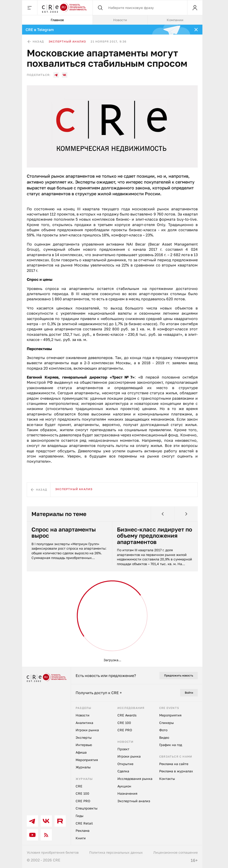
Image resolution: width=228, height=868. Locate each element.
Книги (81, 838)
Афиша (81, 752)
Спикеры (166, 723)
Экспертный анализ (67, 41)
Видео (164, 737)
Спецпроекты (87, 808)
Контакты (167, 779)
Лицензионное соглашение (176, 852)
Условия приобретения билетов (53, 852)
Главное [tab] (57, 20)
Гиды (79, 816)
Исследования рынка (135, 779)
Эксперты (84, 737)
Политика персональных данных (116, 852)
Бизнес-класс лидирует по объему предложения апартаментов (155, 536)
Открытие (125, 764)
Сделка (123, 771)
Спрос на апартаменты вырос (64, 533)
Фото (163, 730)
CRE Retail (84, 823)
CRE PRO (83, 801)
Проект (123, 749)
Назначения (127, 793)
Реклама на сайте (174, 764)
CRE (79, 786)
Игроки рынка (87, 730)
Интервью (84, 745)
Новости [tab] (120, 20)
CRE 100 (82, 793)
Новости (83, 715)
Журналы (83, 767)
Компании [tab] (175, 20)
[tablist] (112, 20)
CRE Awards (127, 715)
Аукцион (124, 786)
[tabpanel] (112, 346)
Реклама (83, 831)
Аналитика (84, 723)
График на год (171, 745)
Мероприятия (87, 760)
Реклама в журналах (176, 771)
